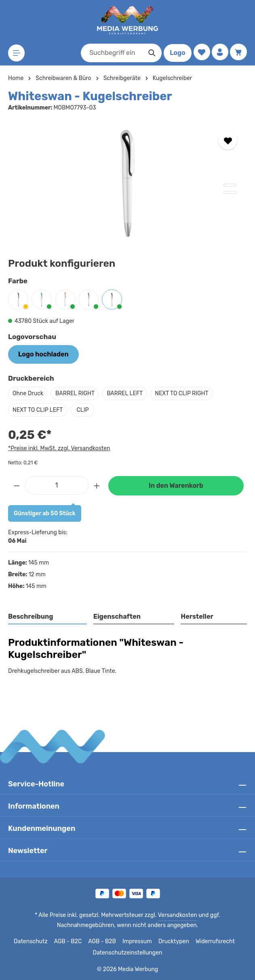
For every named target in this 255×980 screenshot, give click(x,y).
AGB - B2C (70, 942)
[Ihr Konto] (219, 52)
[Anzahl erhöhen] (97, 485)
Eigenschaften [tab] (116, 616)
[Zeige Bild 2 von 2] (230, 192)
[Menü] (17, 53)
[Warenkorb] (238, 52)
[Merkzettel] (200, 52)
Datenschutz (34, 942)
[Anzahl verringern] (17, 485)
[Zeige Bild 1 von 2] (230, 185)
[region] (127, 182)
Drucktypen (173, 942)
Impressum (138, 942)
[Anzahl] (57, 485)
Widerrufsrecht (212, 942)
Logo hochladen (43, 354)
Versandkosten (147, 915)
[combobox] (110, 53)
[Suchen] (150, 53)
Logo (176, 53)
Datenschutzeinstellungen (127, 953)
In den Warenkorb (176, 486)
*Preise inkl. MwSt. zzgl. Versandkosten (58, 448)
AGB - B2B (104, 942)
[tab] (48, 617)
